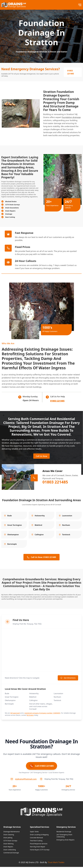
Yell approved (15, 714)
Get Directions (68, 679)
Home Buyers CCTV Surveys (40, 851)
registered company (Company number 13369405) (42, 714)
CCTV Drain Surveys (10, 842)
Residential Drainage (64, 833)
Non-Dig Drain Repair (38, 848)
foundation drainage (71, 117)
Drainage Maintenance (12, 833)
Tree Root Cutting (36, 842)
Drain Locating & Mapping (39, 836)
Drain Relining (8, 845)
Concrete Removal (36, 839)
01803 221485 (71, 72)
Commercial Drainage (11, 854)
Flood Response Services (39, 845)
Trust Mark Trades (56, 863)
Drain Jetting (8, 839)
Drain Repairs (8, 848)
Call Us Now (41, 457)
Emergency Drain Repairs (65, 841)
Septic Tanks (34, 833)
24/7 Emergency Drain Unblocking (64, 837)
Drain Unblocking (10, 851)
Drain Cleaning (9, 836)
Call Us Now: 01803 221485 (41, 558)
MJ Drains (15, 443)
